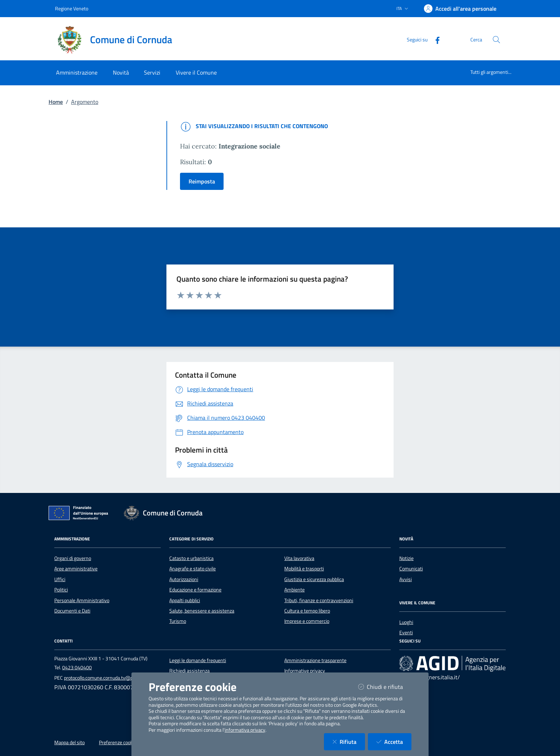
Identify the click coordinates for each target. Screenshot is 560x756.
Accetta (394, 742)
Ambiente (294, 590)
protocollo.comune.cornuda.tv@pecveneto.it (110, 678)
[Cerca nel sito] (496, 40)
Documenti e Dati (72, 611)
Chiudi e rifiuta (385, 687)
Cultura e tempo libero (307, 611)
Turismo (178, 621)
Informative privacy (305, 671)
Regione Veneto (72, 8)
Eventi (406, 632)
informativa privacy (245, 730)
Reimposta (202, 181)
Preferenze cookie (118, 742)
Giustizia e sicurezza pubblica (314, 579)
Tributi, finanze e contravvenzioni (319, 600)
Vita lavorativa (299, 558)
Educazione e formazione (195, 590)
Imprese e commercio (307, 621)
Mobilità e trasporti (304, 569)
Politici (61, 590)
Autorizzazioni (184, 579)
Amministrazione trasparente (315, 660)
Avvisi (406, 579)
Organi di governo (73, 558)
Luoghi (406, 622)
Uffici (60, 579)
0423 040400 (77, 667)
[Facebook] (435, 39)
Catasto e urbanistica (191, 558)
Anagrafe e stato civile (192, 569)
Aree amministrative (76, 569)
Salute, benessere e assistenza (202, 611)
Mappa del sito (69, 742)
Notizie (406, 558)
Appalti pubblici (185, 600)
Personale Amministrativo (82, 600)
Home (56, 102)
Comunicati (411, 569)
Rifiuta (349, 742)
